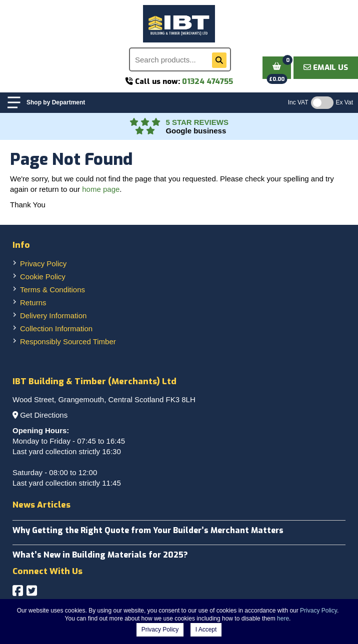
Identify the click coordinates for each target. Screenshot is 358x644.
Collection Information (56, 328)
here (283, 619)
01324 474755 (207, 81)
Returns (33, 303)
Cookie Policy (43, 277)
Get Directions (44, 415)
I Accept (206, 630)
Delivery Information (53, 316)
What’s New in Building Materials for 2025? (100, 555)
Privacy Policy (43, 264)
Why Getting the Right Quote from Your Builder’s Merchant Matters (148, 530)
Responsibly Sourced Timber (68, 341)
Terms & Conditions (52, 290)
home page (101, 189)
